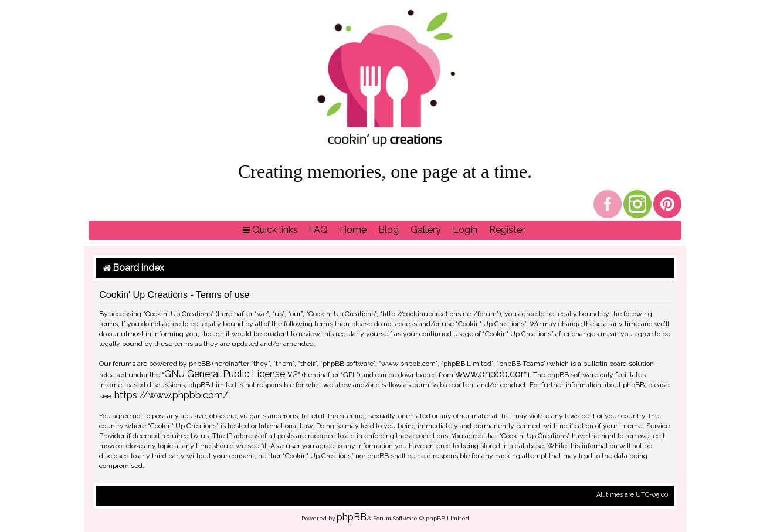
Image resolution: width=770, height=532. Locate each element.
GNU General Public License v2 (231, 374)
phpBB (352, 517)
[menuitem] (318, 230)
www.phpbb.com (492, 374)
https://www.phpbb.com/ (172, 395)
